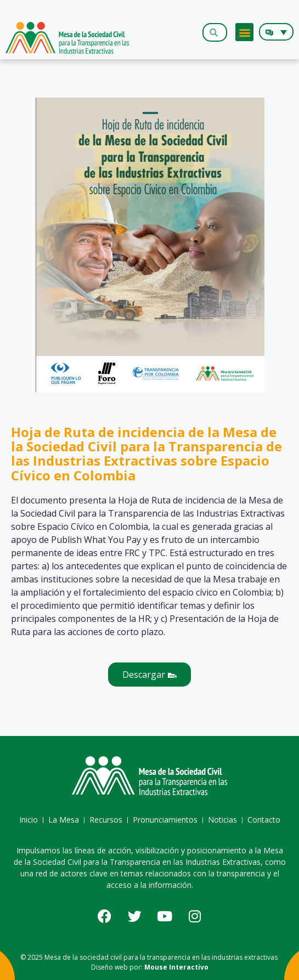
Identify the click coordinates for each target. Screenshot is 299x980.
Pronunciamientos (165, 820)
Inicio (29, 820)
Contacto (264, 820)
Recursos (106, 820)
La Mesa (64, 820)
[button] (244, 32)
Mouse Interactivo (176, 967)
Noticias (222, 820)
